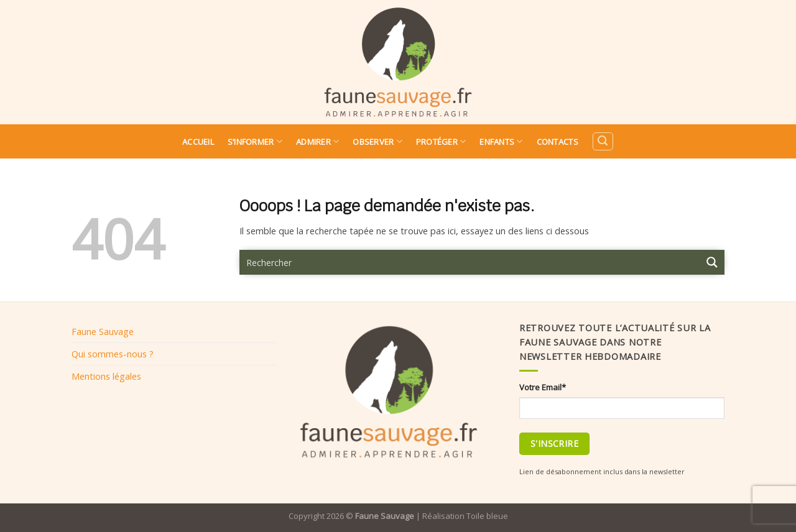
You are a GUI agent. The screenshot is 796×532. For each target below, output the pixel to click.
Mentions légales (106, 376)
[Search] (603, 141)
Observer (377, 141)
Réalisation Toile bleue (465, 516)
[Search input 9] (470, 262)
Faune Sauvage (103, 331)
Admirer (317, 141)
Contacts (558, 142)
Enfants (501, 141)
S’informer (255, 141)
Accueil (198, 142)
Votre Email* (543, 387)
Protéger (441, 141)
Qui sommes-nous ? (113, 354)
